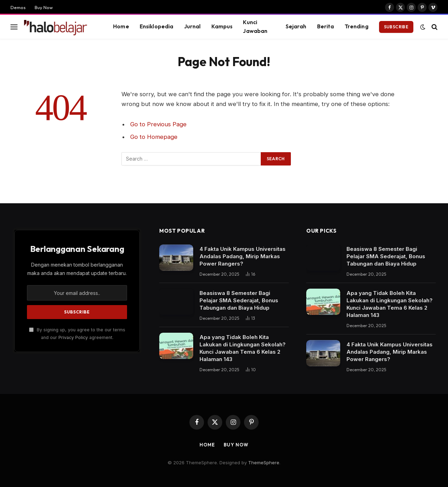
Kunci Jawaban (255, 27)
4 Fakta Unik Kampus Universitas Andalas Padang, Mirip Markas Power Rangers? (243, 256)
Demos (18, 7)
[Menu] (14, 27)
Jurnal (192, 26)
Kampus (222, 26)
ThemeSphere (264, 463)
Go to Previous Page (158, 124)
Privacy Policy (73, 337)
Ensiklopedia (157, 26)
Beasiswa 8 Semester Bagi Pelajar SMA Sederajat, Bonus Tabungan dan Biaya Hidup (239, 300)
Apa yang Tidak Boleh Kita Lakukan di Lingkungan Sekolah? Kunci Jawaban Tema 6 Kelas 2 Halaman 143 (243, 348)
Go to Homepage (154, 137)
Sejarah (296, 26)
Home (121, 26)
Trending (357, 26)
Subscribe (396, 27)
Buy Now (44, 7)
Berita (326, 26)
